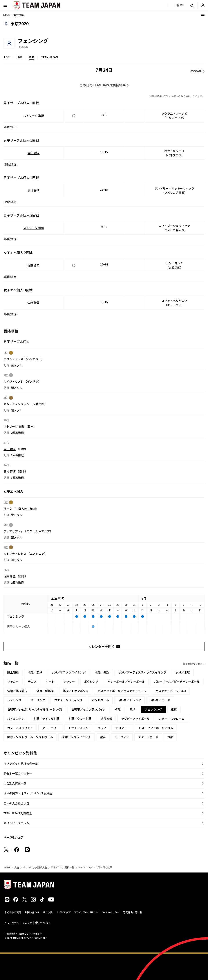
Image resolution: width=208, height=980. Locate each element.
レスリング (14, 700)
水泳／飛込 (102, 672)
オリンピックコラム (16, 823)
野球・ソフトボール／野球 (156, 728)
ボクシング (91, 682)
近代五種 (106, 719)
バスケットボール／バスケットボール (122, 691)
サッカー (13, 682)
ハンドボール (100, 700)
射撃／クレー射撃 (80, 719)
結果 (31, 57)
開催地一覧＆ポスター (18, 773)
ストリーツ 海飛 (34, 116)
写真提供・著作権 (133, 912)
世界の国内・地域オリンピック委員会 (28, 793)
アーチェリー (51, 728)
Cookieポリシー (111, 912)
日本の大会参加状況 (16, 803)
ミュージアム (12, 923)
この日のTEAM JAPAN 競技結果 (103, 85)
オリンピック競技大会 (35, 867)
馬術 (133, 709)
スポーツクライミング (76, 737)
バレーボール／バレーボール (126, 682)
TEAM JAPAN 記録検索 (18, 813)
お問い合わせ (32, 912)
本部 (170, 737)
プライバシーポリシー (86, 912)
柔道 (174, 709)
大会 (17, 867)
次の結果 (196, 71)
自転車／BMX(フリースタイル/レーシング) (35, 709)
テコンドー (122, 728)
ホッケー (69, 682)
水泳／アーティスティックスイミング (142, 672)
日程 (19, 57)
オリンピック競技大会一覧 (21, 764)
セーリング (38, 700)
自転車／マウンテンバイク (89, 709)
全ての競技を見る (193, 664)
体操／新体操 (45, 691)
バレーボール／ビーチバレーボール (177, 682)
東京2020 (56, 867)
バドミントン (16, 719)
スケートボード (148, 737)
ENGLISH (45, 923)
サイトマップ (63, 912)
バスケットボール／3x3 (171, 691)
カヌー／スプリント (20, 728)
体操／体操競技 (17, 691)
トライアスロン (78, 728)
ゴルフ (102, 728)
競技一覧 (69, 867)
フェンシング (85, 867)
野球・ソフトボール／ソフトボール (30, 737)
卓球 (118, 709)
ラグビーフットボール (135, 719)
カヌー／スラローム (172, 719)
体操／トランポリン (76, 691)
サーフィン (122, 737)
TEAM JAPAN (49, 57)
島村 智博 (33, 191)
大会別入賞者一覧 (15, 783)
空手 (103, 737)
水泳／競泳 (35, 672)
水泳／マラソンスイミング (69, 672)
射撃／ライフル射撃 (46, 719)
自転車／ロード (160, 700)
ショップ (27, 923)
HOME (7, 867)
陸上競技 (13, 672)
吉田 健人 (33, 153)
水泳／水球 (183, 672)
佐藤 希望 (33, 265)
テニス (32, 682)
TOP (6, 57)
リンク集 (48, 912)
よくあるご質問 (13, 912)
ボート (50, 682)
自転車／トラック (130, 700)
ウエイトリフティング (68, 700)
